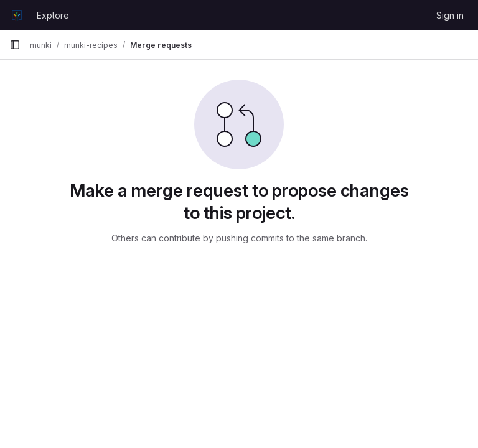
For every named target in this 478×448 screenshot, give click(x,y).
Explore (53, 15)
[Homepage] (17, 15)
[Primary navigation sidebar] (15, 45)
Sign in (450, 15)
